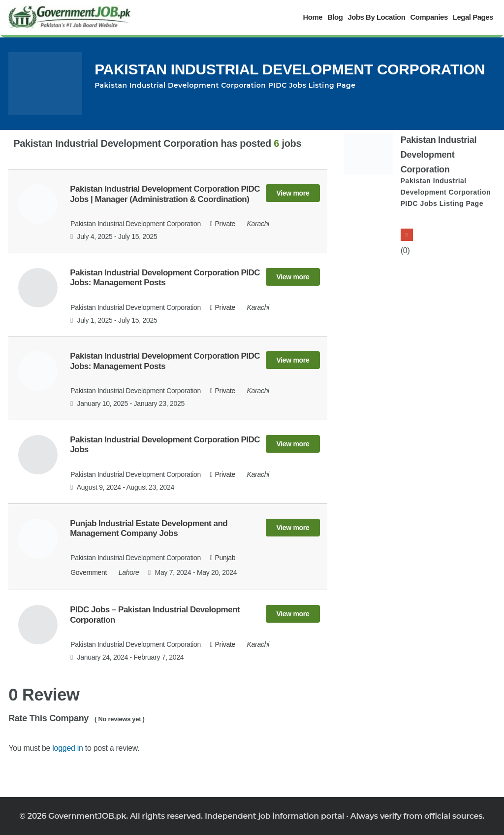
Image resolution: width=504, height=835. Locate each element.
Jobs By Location (376, 17)
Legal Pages (473, 17)
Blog (335, 17)
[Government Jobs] (70, 17)
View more (293, 193)
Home (313, 17)
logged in (67, 748)
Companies (429, 17)
